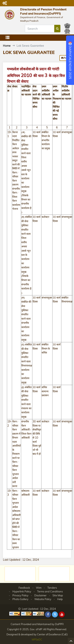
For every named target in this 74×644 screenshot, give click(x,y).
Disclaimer (40, 595)
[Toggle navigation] (5, 3)
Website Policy (43, 599)
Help (60, 599)
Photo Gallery (20, 599)
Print (65, 58)
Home (7, 46)
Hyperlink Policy (22, 591)
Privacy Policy (20, 595)
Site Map (58, 595)
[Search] (40, 29)
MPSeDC (37, 639)
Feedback (24, 588)
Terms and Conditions (50, 591)
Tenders (52, 588)
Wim (39, 588)
